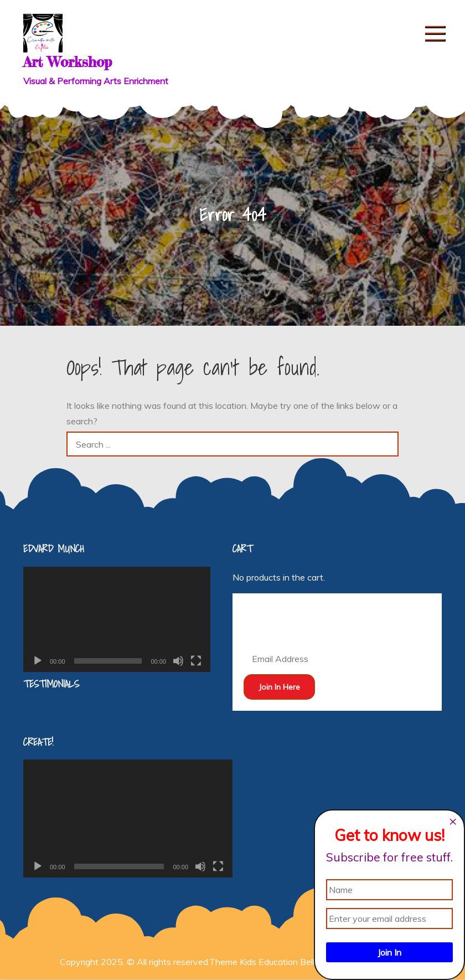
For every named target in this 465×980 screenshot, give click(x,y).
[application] (117, 619)
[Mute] (178, 661)
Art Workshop (68, 62)
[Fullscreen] (196, 661)
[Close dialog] (453, 822)
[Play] (38, 661)
